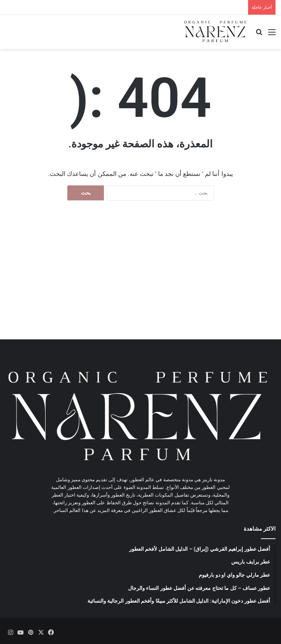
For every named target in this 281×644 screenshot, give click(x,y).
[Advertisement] (140, 277)
